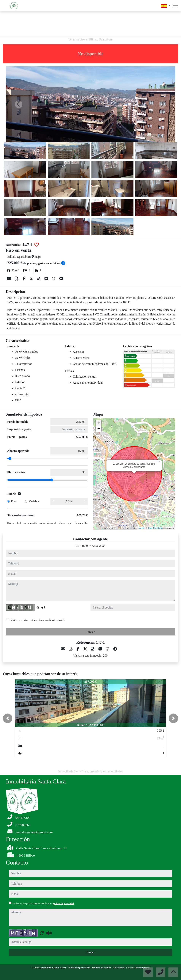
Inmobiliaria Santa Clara (53, 968)
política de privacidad (56, 620)
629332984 (98, 546)
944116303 (82, 546)
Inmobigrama (142, 968)
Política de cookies (102, 968)
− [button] (99, 429)
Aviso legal (119, 968)
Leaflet (141, 528)
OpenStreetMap (156, 528)
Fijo (13, 501)
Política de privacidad (79, 968)
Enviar (91, 632)
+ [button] (99, 423)
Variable (34, 501)
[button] (8, 718)
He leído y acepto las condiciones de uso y (37, 620)
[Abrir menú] (175, 6)
